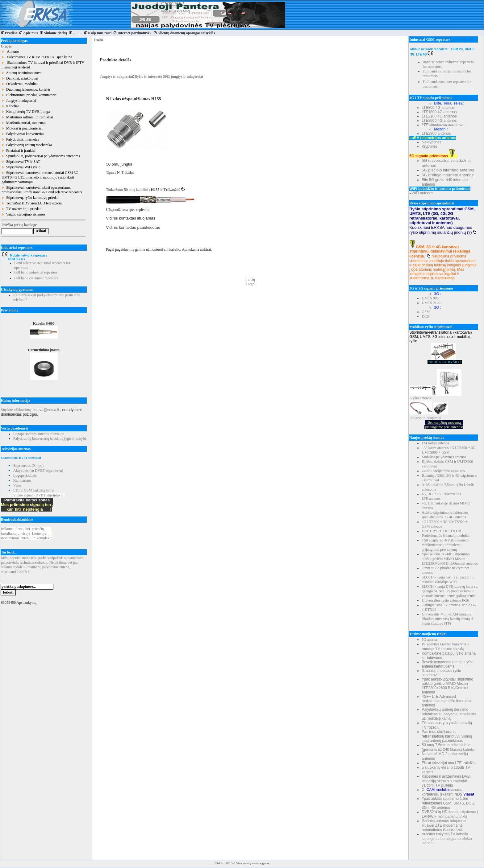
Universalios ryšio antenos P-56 (445, 600)
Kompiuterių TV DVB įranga (26, 112)
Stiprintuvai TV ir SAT (21, 162)
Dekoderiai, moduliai (20, 84)
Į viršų (250, 279)
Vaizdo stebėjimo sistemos (23, 214)
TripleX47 (469, 605)
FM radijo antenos (435, 443)
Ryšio (415, 398)
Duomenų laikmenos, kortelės (26, 89)
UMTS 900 (430, 298)
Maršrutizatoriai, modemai (24, 123)
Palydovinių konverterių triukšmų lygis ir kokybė (50, 438)
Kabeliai (10, 106)
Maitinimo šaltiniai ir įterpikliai (27, 117)
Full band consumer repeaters (36, 278)
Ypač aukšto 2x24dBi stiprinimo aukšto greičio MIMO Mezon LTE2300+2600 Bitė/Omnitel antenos (450, 559)
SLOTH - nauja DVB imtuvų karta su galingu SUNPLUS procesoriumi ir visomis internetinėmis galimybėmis (450, 591)
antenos (426, 398)
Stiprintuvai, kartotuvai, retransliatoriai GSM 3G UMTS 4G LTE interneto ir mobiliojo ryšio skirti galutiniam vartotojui (40, 177)
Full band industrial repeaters (36, 272)
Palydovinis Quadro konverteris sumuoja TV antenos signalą (445, 646)
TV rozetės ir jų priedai (21, 209)
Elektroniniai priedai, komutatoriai (29, 95)
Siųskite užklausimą (16, 410)
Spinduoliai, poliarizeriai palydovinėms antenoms (41, 156)
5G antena (429, 640)
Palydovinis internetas (20, 139)
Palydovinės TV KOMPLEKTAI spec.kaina (37, 57)
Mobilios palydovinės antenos (444, 457)
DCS (425, 316)
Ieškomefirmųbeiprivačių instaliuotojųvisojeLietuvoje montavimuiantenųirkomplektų (27, 533)
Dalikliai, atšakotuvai (20, 78)
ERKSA (229, 863)
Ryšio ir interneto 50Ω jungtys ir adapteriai (169, 76)
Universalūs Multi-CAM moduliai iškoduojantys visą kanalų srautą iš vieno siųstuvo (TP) (447, 619)
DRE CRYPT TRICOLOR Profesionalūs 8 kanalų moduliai (446, 533)
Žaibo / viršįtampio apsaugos (443, 471)
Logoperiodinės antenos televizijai (39, 434)
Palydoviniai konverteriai (23, 134)
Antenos (10, 51)
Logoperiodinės (25, 475)
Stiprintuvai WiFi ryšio (21, 167)
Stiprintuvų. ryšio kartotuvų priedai (30, 198)
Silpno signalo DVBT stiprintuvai (38, 495)
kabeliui (143, 190)
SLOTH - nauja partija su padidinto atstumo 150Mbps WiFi (448, 580)
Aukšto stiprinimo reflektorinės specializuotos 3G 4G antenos (445, 515)
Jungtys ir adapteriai (19, 101)
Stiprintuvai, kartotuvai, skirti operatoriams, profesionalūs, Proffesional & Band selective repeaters (42, 190)
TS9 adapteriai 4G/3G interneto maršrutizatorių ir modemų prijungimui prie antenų (445, 545)
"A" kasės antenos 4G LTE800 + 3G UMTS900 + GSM (449, 450)
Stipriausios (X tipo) (28, 466)
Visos (17, 485)
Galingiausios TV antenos (441, 605)
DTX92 (430, 610)
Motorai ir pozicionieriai (22, 128)
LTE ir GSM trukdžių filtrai (34, 490)
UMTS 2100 (431, 303)
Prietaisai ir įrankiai (19, 150)
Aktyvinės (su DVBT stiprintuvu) (38, 471)
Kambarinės (22, 480)
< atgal (250, 284)
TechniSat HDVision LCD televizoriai (32, 203)
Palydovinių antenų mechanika (27, 145)
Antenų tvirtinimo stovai (22, 73)
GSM (426, 312)
